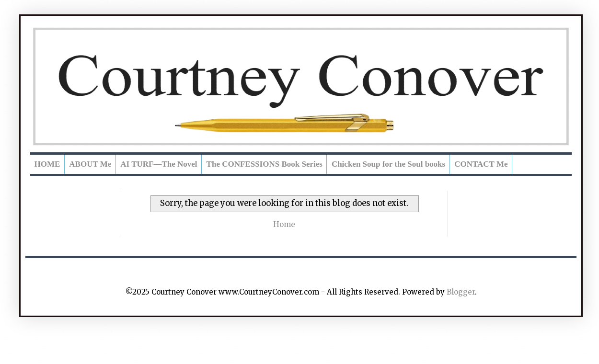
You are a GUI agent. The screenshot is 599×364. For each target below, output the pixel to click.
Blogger (461, 292)
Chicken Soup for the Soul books (388, 164)
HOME (47, 164)
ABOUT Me (90, 164)
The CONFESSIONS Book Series (265, 164)
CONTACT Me (481, 164)
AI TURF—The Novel (159, 164)
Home (284, 224)
